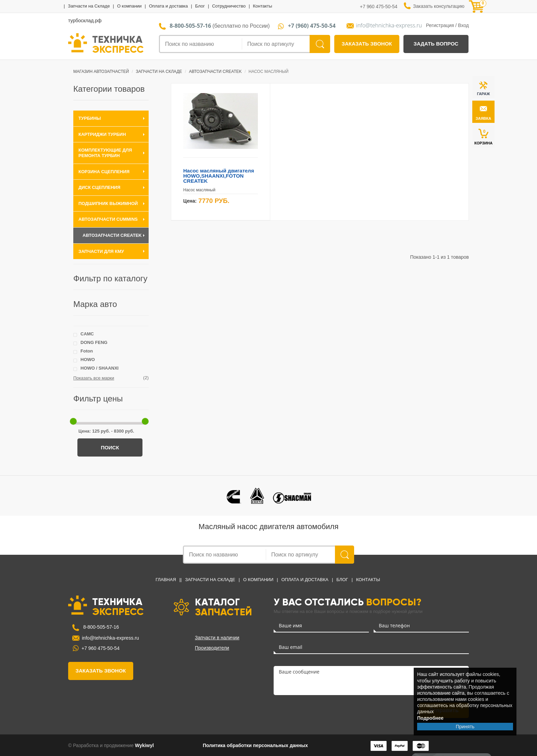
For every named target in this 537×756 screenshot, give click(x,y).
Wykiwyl (144, 745)
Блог (200, 6)
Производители (212, 648)
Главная (166, 580)
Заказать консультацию (439, 6)
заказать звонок (367, 44)
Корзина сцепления (104, 172)
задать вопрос (436, 44)
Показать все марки (94, 378)
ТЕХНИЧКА (118, 44)
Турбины (90, 118)
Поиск (110, 447)
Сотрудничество (229, 6)
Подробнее (430, 718)
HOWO (88, 360)
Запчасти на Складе (89, 6)
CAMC (87, 334)
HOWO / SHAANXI (99, 368)
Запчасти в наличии (217, 638)
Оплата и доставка (168, 6)
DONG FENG (94, 342)
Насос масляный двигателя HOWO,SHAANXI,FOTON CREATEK (219, 176)
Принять (465, 727)
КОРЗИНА (483, 137)
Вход (463, 25)
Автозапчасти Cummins (108, 219)
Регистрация (440, 25)
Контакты (262, 6)
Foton (87, 351)
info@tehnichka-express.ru (389, 25)
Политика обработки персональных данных (255, 745)
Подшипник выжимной (108, 203)
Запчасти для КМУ (101, 251)
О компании (129, 6)
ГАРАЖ (484, 94)
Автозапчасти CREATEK (112, 235)
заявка (483, 118)
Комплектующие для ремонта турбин (105, 153)
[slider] (73, 421)
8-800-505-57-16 (100, 627)
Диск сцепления (99, 187)
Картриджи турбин (102, 134)
